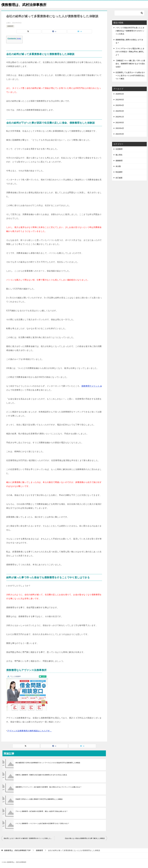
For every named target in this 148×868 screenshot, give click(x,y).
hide (19, 39)
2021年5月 (120, 123)
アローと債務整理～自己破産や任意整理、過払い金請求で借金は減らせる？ (42, 811)
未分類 (118, 166)
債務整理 (10, 26)
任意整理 (119, 149)
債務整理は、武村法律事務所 (25, 4)
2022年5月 (120, 100)
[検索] (129, 13)
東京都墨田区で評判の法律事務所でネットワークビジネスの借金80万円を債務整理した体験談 (48, 763)
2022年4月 (120, 105)
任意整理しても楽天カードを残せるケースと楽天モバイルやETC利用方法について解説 (130, 76)
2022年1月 (120, 117)
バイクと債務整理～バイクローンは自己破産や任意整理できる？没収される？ (42, 823)
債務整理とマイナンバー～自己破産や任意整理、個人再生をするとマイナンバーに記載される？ (48, 787)
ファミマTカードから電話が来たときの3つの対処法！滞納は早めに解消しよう (130, 52)
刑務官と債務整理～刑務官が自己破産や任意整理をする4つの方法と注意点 (41, 775)
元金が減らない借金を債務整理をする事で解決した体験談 (85, 838)
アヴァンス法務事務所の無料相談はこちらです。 (30, 731)
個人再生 (119, 155)
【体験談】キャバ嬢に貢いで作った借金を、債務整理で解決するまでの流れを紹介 (130, 64)
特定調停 (119, 172)
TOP (17, 850)
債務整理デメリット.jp (92, 386)
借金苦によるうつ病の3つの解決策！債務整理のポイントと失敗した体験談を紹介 (29, 838)
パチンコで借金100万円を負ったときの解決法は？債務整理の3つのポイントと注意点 (130, 31)
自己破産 (119, 178)
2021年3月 (120, 134)
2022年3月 (120, 111)
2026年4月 (120, 94)
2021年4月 (120, 128)
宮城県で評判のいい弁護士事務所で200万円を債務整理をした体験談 (39, 799)
